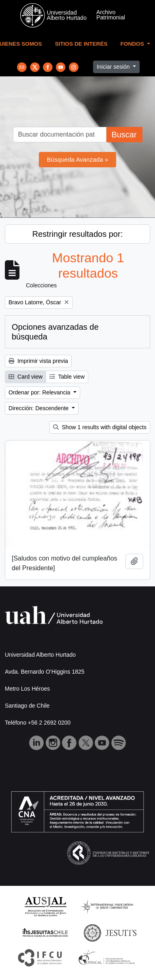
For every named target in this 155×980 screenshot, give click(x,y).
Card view (25, 377)
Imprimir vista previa (38, 361)
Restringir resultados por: (77, 234)
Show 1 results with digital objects (100, 427)
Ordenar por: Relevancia (40, 392)
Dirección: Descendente (39, 408)
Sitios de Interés (81, 44)
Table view (67, 377)
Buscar (124, 135)
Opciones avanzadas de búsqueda (55, 332)
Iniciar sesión (114, 67)
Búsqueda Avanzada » (78, 159)
